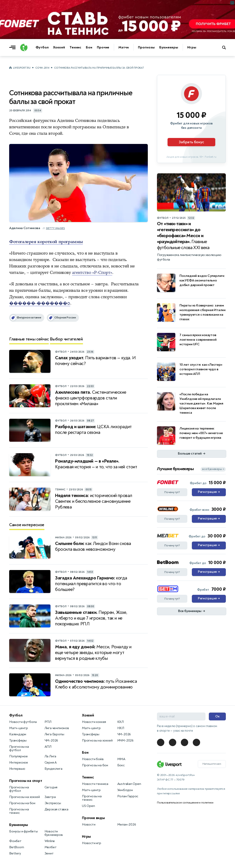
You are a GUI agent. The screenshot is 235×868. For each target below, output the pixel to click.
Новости (89, 824)
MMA (121, 759)
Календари (18, 734)
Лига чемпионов (57, 728)
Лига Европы (54, 734)
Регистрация (209, 492)
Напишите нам (212, 764)
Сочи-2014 (42, 68)
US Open (88, 806)
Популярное (18, 756)
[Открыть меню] (14, 48)
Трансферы (18, 740)
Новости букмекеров (54, 833)
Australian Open (129, 784)
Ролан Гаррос (128, 796)
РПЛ (48, 722)
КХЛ (120, 722)
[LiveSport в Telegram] (161, 742)
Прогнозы (146, 47)
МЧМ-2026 (125, 740)
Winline (50, 841)
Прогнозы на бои (22, 803)
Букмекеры (169, 47)
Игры (192, 47)
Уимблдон (125, 790)
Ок (217, 716)
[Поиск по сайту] (226, 48)
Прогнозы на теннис (19, 811)
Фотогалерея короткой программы (46, 242)
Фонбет (15, 841)
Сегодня (51, 787)
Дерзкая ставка (56, 809)
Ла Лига (50, 756)
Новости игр (92, 843)
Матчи (124, 47)
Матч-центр (19, 728)
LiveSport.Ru (22, 68)
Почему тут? (172, 492)
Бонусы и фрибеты (24, 831)
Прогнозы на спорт (26, 781)
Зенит (49, 853)
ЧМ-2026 (51, 740)
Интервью (17, 769)
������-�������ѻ (40, 303)
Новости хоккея (94, 722)
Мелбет (51, 847)
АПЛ (48, 747)
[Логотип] (24, 48)
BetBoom (17, 847)
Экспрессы (53, 803)
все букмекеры (213, 469)
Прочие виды (93, 818)
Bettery (15, 853)
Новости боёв (93, 759)
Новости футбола (23, 722)
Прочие (103, 47)
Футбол (42, 47)
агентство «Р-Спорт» (92, 272)
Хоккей (59, 47)
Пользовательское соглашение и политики (185, 803)
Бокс (121, 765)
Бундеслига (53, 769)
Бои (89, 47)
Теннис (75, 47)
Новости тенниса (95, 784)
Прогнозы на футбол (19, 748)
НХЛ (121, 728)
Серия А (51, 763)
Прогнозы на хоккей (24, 797)
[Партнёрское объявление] (191, 119)
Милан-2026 (127, 824)
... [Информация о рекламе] (232, 3)
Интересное (19, 763)
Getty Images (55, 228)
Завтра (50, 797)
